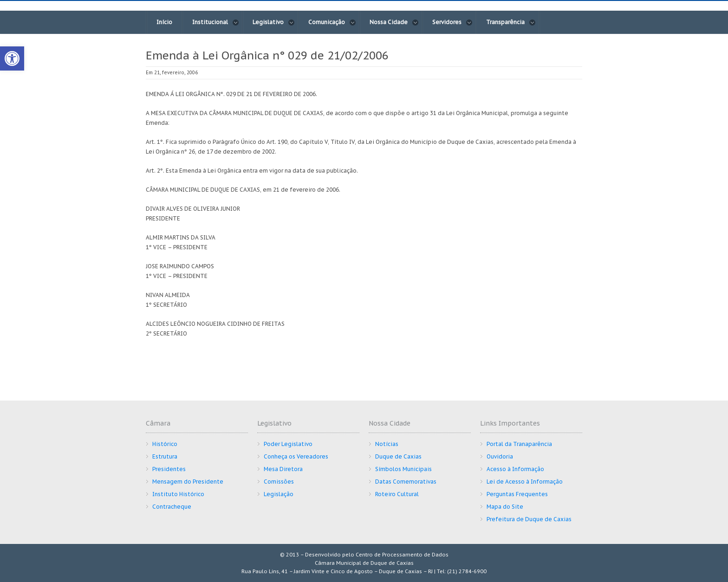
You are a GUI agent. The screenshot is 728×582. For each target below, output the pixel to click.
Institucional (216, 22)
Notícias (387, 444)
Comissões (279, 482)
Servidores (452, 22)
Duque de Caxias (398, 456)
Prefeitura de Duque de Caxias (529, 519)
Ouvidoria (500, 456)
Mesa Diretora (283, 469)
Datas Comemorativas (406, 482)
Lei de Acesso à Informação (525, 482)
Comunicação (332, 22)
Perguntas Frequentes (517, 494)
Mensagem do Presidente (188, 482)
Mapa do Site (505, 507)
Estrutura (165, 456)
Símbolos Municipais (403, 469)
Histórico (165, 444)
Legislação (279, 494)
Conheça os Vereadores (296, 456)
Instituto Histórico (178, 494)
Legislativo (274, 22)
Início (164, 22)
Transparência (511, 22)
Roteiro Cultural (397, 494)
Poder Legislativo (288, 444)
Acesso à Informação (515, 469)
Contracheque (172, 507)
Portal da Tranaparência (519, 444)
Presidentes (169, 469)
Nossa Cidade (394, 22)
